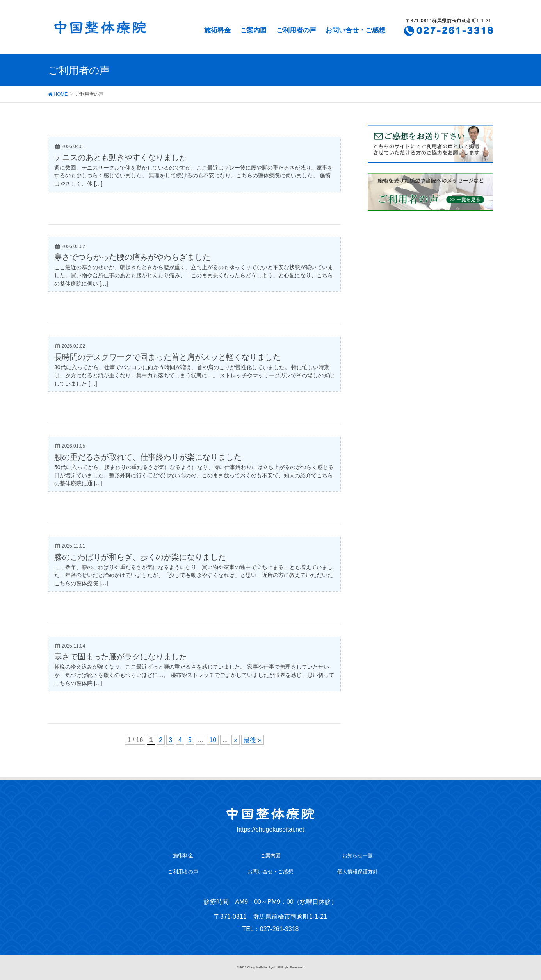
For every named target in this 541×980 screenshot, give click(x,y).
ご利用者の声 (296, 30)
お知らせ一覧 (358, 856)
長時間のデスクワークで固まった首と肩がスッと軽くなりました (167, 357)
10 (213, 740)
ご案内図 (253, 30)
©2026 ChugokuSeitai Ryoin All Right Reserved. (271, 967)
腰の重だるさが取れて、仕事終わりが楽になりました (148, 457)
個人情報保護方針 (358, 872)
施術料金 (217, 30)
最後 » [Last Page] (252, 740)
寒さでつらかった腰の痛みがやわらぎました (132, 257)
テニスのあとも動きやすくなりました (121, 157)
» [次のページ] (236, 740)
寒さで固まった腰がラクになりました (121, 657)
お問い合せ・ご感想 (355, 30)
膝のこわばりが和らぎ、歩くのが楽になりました (140, 557)
